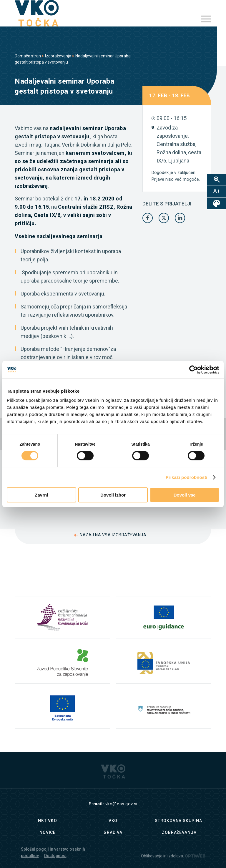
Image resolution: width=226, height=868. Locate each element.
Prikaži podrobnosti (187, 477)
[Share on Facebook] (148, 218)
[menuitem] (203, 19)
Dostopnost (55, 856)
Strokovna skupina (178, 821)
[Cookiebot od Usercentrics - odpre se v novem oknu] (193, 370)
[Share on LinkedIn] (180, 218)
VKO (113, 821)
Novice (48, 832)
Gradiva (113, 832)
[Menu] (203, 19)
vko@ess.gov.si (121, 804)
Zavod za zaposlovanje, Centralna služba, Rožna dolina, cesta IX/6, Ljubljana (179, 144)
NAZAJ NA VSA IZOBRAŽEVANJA (113, 535)
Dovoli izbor (113, 495)
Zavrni (41, 495)
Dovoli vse (185, 495)
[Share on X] (164, 218)
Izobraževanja (58, 56)
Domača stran (28, 56)
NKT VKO (47, 821)
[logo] (37, 13)
